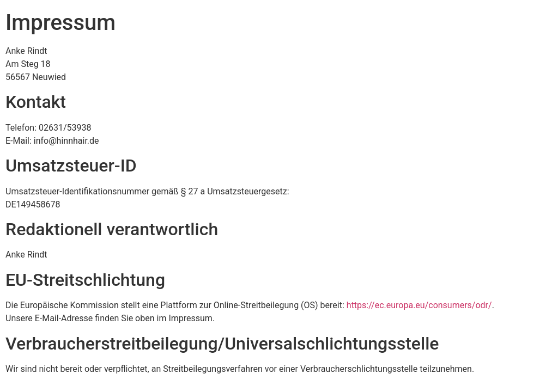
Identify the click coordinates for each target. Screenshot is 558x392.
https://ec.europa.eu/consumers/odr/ (419, 305)
